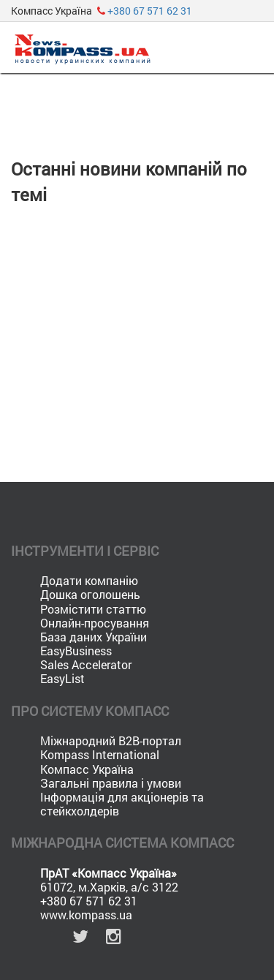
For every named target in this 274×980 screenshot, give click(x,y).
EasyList (62, 678)
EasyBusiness (76, 651)
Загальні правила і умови (111, 783)
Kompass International (100, 754)
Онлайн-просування (95, 623)
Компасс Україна (87, 769)
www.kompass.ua (86, 915)
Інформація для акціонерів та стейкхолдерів (122, 804)
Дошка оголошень (90, 594)
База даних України (94, 637)
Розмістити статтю (93, 609)
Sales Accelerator (86, 664)
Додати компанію (89, 580)
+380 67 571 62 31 (150, 11)
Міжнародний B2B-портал (111, 740)
